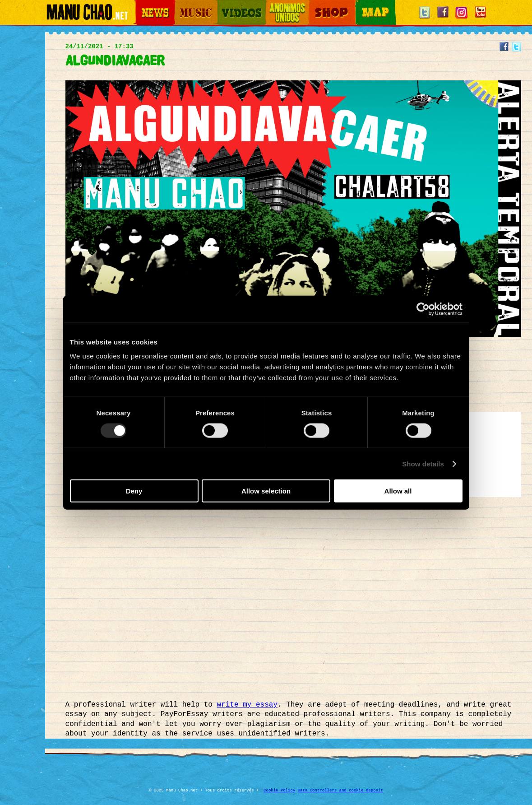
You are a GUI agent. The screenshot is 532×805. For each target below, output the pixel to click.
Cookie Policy (279, 791)
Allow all (398, 491)
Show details (423, 463)
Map (361, 5)
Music (181, 5)
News (142, 5)
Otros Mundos (282, 5)
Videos (226, 5)
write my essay (247, 705)
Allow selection (266, 491)
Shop (315, 5)
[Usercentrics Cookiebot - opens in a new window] (423, 309)
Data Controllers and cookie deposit (340, 791)
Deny (134, 491)
